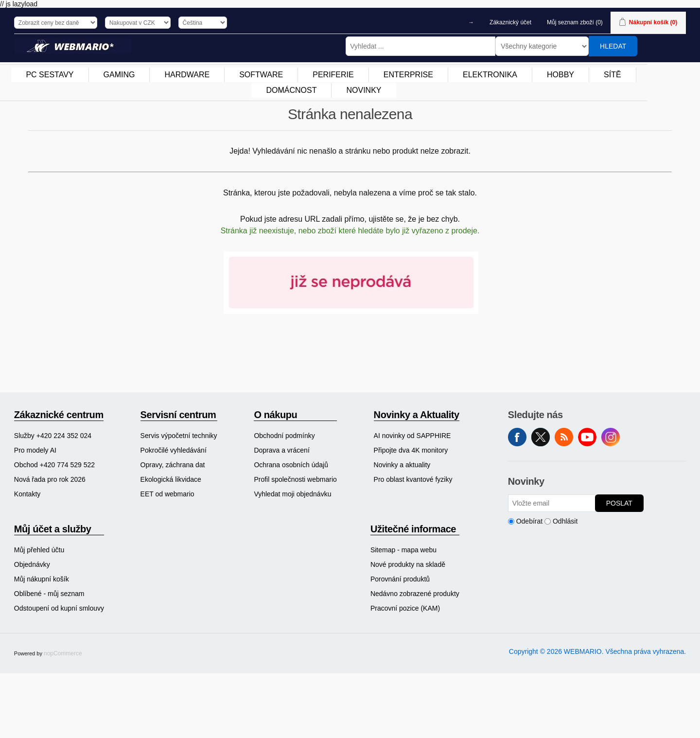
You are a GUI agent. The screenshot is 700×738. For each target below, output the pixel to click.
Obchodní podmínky (284, 436)
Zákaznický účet (510, 22)
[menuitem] (50, 75)
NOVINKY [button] (364, 90)
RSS (564, 437)
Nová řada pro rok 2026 (50, 479)
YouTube (587, 437)
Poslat (619, 503)
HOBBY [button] (560, 75)
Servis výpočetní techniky (179, 436)
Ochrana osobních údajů (291, 465)
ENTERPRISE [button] (408, 75)
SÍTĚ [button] (612, 75)
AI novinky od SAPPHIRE (412, 436)
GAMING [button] (119, 75)
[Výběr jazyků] (203, 23)
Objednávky (32, 564)
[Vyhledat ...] (420, 46)
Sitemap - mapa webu (403, 550)
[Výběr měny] (138, 23)
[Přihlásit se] (552, 503)
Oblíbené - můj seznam (49, 594)
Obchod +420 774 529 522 (54, 465)
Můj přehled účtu (39, 550)
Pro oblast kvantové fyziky (413, 479)
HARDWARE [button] (187, 75)
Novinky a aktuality (402, 465)
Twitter (541, 437)
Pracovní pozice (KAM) (405, 608)
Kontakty (27, 494)
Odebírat (529, 521)
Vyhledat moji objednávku (292, 494)
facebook (517, 437)
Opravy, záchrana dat (173, 465)
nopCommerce (63, 653)
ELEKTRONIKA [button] (490, 75)
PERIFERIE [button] (333, 75)
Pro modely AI (35, 450)
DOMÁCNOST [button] (291, 90)
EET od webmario (167, 494)
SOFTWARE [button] (261, 75)
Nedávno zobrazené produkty (415, 594)
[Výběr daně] (56, 23)
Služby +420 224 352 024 (53, 436)
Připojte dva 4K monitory (411, 450)
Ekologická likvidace (171, 479)
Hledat (613, 46)
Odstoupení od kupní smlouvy (59, 608)
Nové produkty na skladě (408, 564)
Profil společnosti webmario (295, 479)
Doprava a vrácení (281, 450)
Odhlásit (565, 521)
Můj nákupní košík (42, 579)
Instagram (611, 437)
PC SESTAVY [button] (50, 75)
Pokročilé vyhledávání (174, 450)
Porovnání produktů (400, 579)
